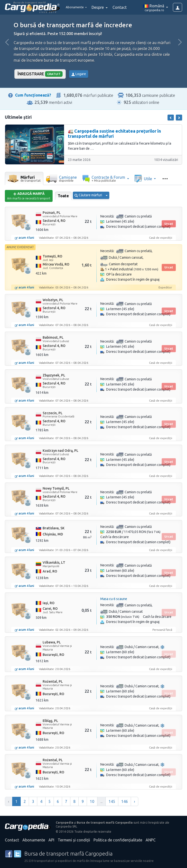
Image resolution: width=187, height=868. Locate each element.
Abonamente (34, 840)
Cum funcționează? (33, 95)
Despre (105, 7)
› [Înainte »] (135, 801)
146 (125, 801)
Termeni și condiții (74, 840)
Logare (79, 74)
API (51, 840)
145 (112, 801)
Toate (63, 196)
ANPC (151, 840)
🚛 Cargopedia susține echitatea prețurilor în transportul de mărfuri (114, 134)
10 (92, 801)
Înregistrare (40, 74)
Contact (126, 7)
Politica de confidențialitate (118, 840)
